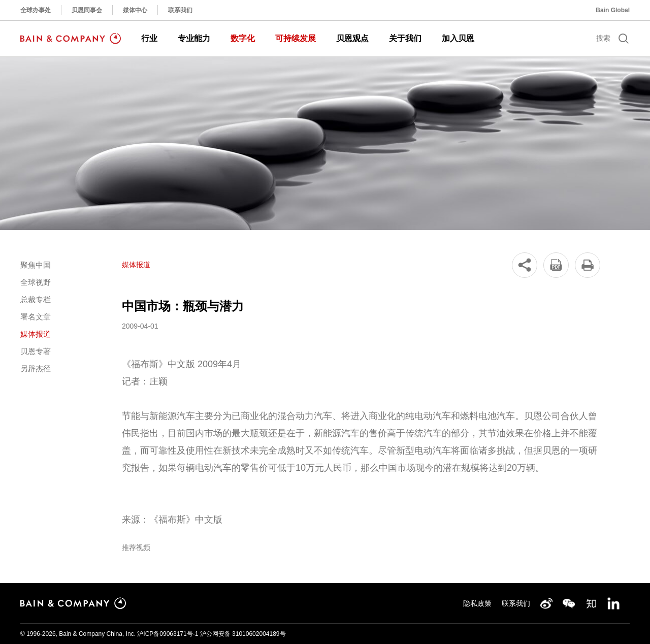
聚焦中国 (36, 265)
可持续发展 (296, 38)
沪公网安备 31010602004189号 (243, 634)
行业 (149, 38)
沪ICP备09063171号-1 (168, 634)
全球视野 (36, 282)
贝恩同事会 (87, 10)
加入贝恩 (458, 38)
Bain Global (613, 10)
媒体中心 (135, 10)
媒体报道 (36, 334)
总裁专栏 (36, 299)
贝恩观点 (352, 38)
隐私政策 (477, 603)
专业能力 (194, 38)
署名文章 (36, 317)
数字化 (243, 38)
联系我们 (180, 10)
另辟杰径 (36, 368)
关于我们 (405, 38)
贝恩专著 (36, 351)
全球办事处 (36, 10)
